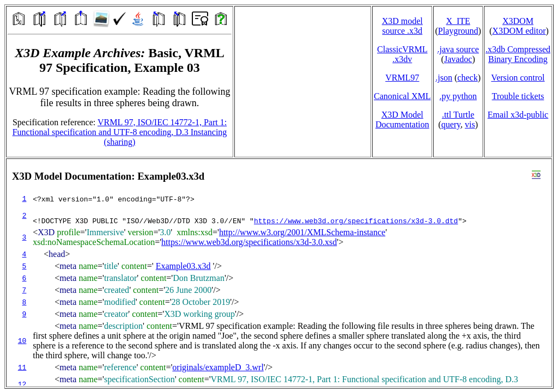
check (467, 78)
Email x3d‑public (518, 115)
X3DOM (518, 21)
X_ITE (458, 21)
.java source (458, 49)
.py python (458, 96)
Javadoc (458, 59)
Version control (518, 78)
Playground (458, 31)
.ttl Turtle (458, 115)
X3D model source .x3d (402, 26)
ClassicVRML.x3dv (402, 54)
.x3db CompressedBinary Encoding (518, 54)
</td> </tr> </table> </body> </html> (279, 273)
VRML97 (402, 78)
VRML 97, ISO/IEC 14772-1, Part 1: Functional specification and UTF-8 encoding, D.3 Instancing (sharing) (120, 132)
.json (444, 78)
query (451, 124)
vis (470, 124)
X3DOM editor (519, 31)
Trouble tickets (518, 96)
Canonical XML (402, 96)
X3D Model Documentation (402, 120)
